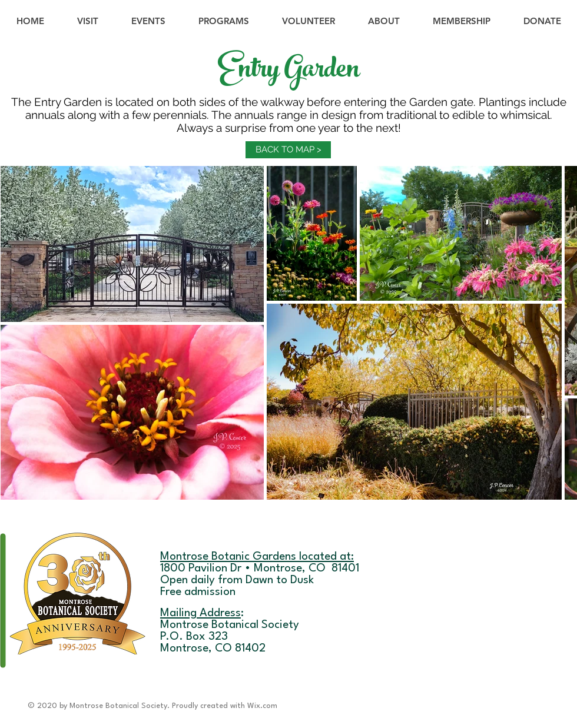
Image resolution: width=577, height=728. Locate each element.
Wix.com (262, 706)
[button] (148, 21)
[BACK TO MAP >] (288, 150)
